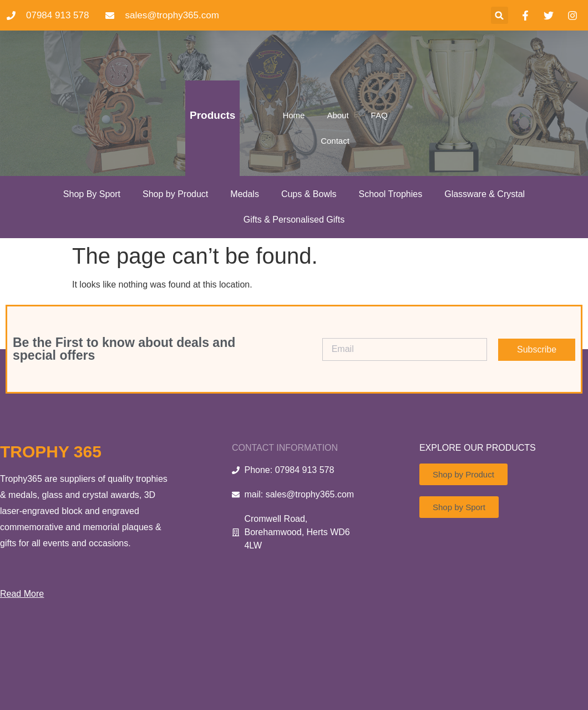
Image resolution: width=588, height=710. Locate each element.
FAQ (379, 115)
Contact (335, 141)
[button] (500, 15)
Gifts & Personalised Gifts (294, 220)
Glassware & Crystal (485, 194)
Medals (245, 194)
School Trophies (390, 194)
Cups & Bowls (309, 194)
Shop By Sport (92, 194)
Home (293, 115)
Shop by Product (175, 194)
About (338, 115)
